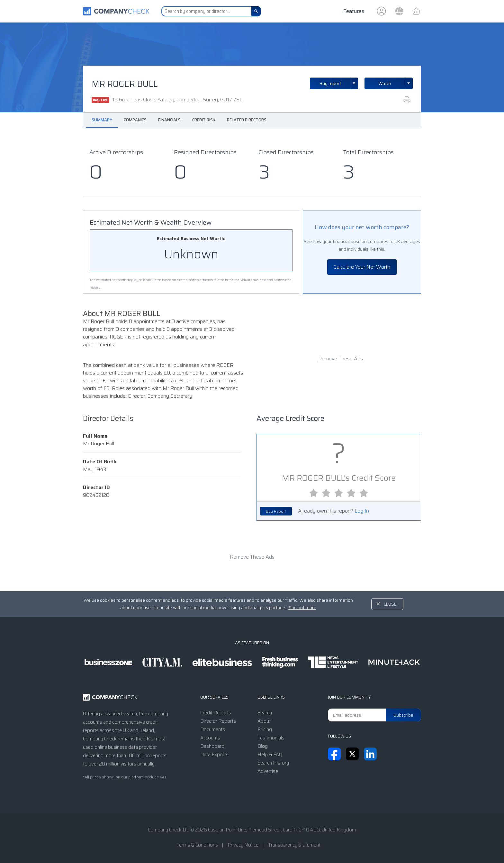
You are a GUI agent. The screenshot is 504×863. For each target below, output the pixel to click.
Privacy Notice (243, 845)
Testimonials (271, 738)
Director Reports (218, 721)
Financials (169, 120)
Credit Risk (204, 120)
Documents (213, 729)
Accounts (210, 738)
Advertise (268, 771)
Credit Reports (216, 713)
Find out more (302, 608)
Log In (362, 511)
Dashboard (212, 746)
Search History (273, 763)
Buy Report (276, 511)
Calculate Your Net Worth (362, 267)
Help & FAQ (270, 755)
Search (265, 713)
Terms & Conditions (197, 845)
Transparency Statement (294, 845)
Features (354, 11)
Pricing (265, 729)
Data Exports (214, 755)
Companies (135, 120)
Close (390, 604)
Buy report (339, 83)
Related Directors (247, 120)
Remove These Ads (341, 359)
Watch (385, 83)
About (264, 721)
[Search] (256, 11)
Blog (263, 746)
